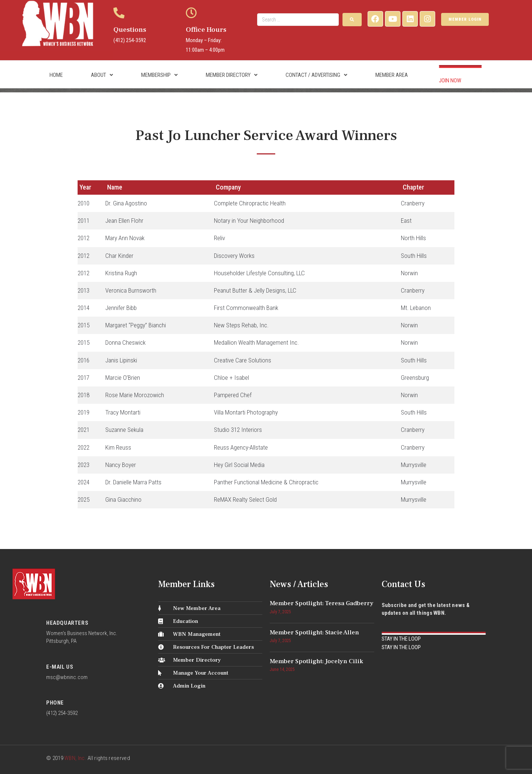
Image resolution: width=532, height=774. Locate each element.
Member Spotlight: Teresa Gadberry (322, 603)
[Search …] (298, 20)
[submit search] (352, 20)
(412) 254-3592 (130, 40)
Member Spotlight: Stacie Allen (314, 633)
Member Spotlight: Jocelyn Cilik (316, 661)
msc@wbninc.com (67, 677)
